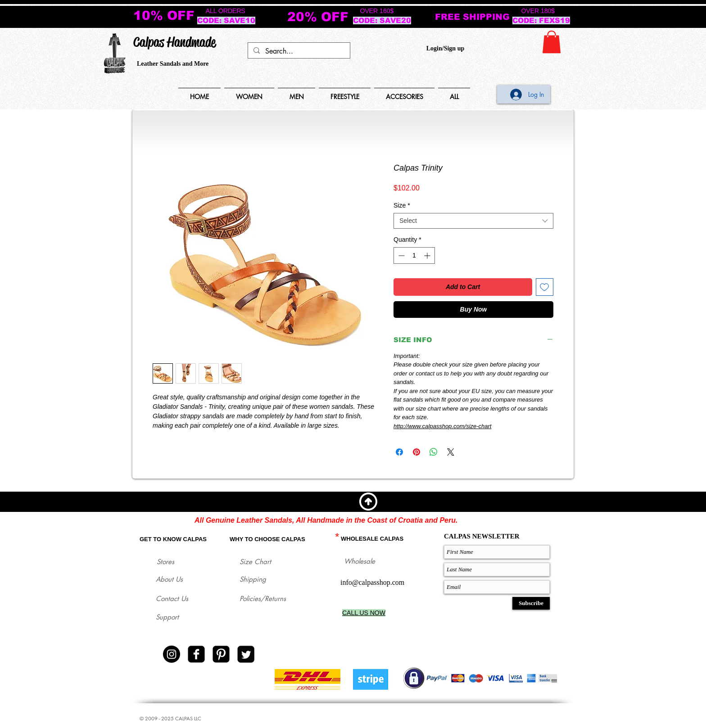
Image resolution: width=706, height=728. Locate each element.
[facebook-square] (196, 654)
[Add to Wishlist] (545, 287)
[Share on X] (451, 452)
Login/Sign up (445, 48)
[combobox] (473, 221)
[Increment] (428, 255)
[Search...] (298, 51)
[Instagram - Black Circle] (172, 654)
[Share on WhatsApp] (434, 452)
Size (402, 205)
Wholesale (360, 561)
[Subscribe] (531, 603)
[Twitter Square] (246, 654)
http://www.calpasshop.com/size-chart (442, 426)
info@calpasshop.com (372, 582)
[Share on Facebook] (399, 452)
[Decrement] (401, 255)
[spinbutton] (414, 255)
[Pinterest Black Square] (221, 654)
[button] (552, 42)
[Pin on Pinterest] (416, 452)
